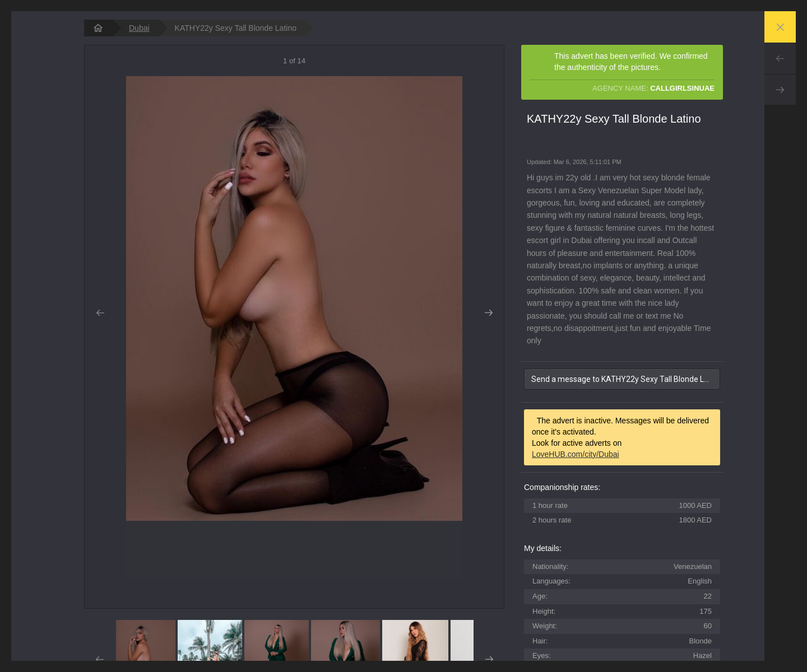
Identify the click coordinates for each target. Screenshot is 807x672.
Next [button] (488, 313)
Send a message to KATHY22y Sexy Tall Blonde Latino (626, 379)
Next (780, 90)
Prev (780, 58)
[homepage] (98, 28)
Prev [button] (100, 313)
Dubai (139, 28)
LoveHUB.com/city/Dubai (576, 454)
